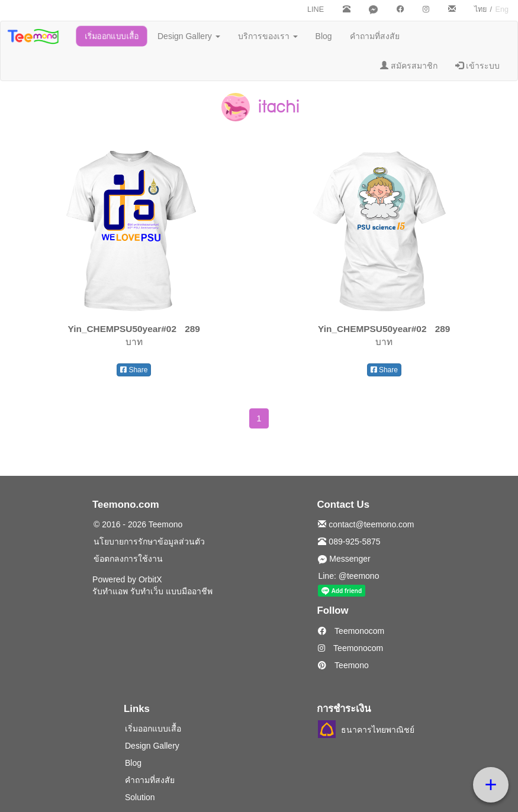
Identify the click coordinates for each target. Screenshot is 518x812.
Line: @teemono (348, 576)
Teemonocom (351, 631)
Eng (502, 9)
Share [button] (134, 370)
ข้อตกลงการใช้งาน (128, 559)
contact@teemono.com (366, 524)
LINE (316, 9)
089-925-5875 (349, 542)
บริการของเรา (268, 36)
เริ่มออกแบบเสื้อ (112, 36)
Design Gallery (189, 36)
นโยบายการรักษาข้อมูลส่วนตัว (149, 542)
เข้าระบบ (477, 66)
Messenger (344, 559)
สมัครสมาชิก (409, 66)
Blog (324, 36)
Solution (140, 797)
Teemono (343, 665)
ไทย (480, 9)
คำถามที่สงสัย (375, 36)
